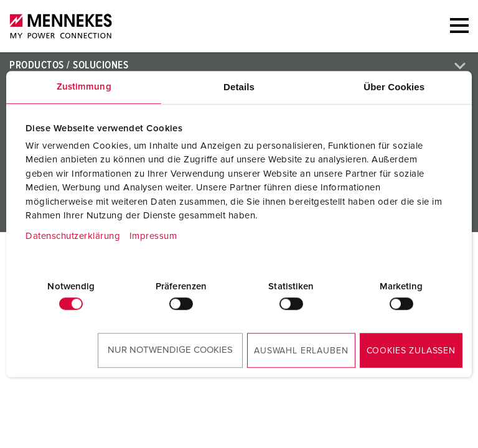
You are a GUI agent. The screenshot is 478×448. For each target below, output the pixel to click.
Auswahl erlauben (301, 351)
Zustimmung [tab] (84, 87)
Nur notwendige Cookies (170, 350)
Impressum (153, 236)
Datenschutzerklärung (73, 236)
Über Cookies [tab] (394, 87)
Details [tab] (239, 87)
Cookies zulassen (411, 351)
